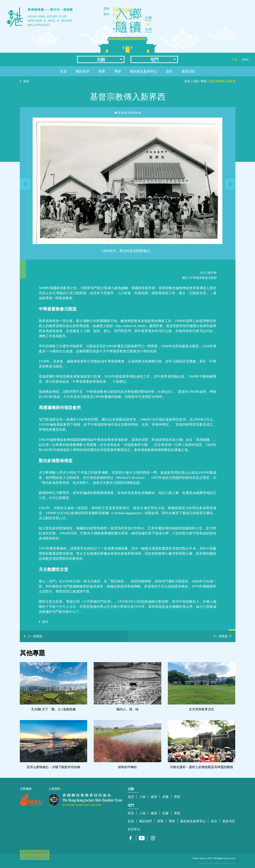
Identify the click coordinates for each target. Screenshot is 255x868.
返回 (26, 81)
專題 (204, 81)
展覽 (102, 71)
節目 (169, 71)
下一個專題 (220, 635)
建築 (154, 797)
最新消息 (188, 71)
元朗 (101, 59)
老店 (131, 797)
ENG (245, 59)
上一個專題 (35, 636)
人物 (142, 797)
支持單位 (134, 829)
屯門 (154, 59)
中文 (235, 59)
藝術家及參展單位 (143, 71)
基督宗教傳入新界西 (222, 81)
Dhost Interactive (226, 863)
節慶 (166, 797)
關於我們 (83, 71)
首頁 (63, 71)
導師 (117, 71)
